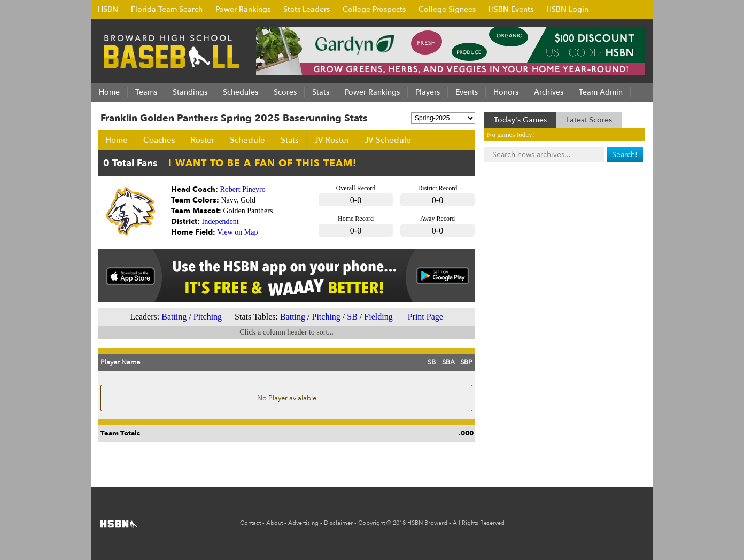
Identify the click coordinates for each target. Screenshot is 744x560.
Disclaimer (338, 523)
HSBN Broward (427, 523)
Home (117, 140)
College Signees (447, 9)
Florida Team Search (167, 9)
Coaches (159, 140)
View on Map (237, 232)
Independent (220, 221)
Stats (290, 140)
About (274, 523)
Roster (203, 140)
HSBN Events (511, 9)
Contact (250, 523)
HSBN (108, 9)
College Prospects (374, 9)
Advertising (303, 523)
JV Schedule (388, 140)
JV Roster (332, 140)
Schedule (247, 140)
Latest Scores (589, 120)
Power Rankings (243, 9)
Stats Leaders (307, 9)
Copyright (371, 523)
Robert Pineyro (243, 189)
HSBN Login (567, 9)
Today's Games (520, 120)
